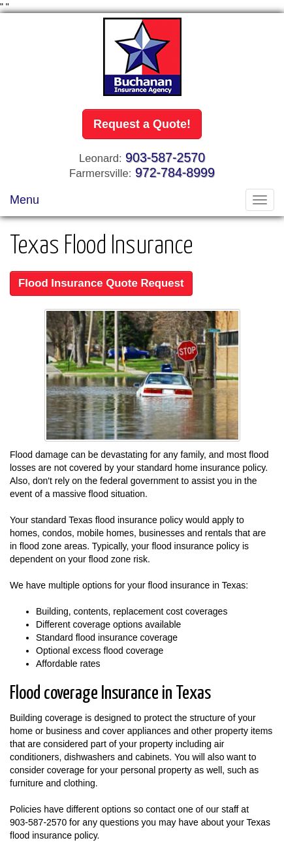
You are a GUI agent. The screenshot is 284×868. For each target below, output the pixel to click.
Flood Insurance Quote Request (101, 283)
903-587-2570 (165, 157)
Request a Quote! (142, 124)
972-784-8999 (175, 172)
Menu (24, 200)
